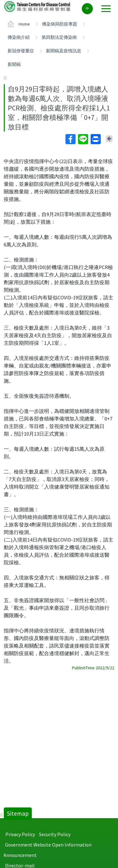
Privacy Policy (20, 834)
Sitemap (18, 813)
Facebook (70, 139)
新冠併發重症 (21, 51)
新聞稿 (14, 64)
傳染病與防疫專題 (59, 24)
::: (5, 77)
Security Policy (55, 834)
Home (24, 24)
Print (95, 139)
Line (83, 139)
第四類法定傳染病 (59, 37)
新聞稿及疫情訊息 (64, 51)
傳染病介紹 (19, 37)
